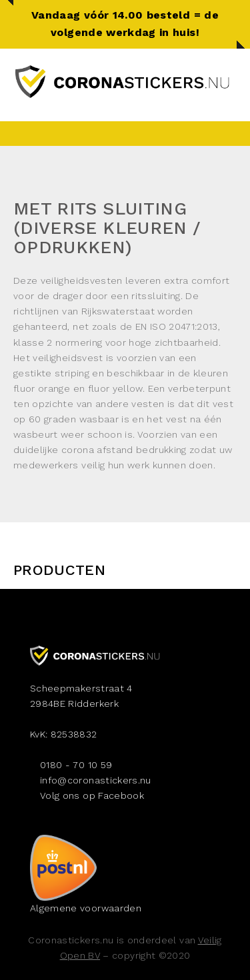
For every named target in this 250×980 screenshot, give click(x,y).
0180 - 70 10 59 (76, 765)
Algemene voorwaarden (86, 908)
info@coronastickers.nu (96, 780)
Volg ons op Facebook (92, 795)
